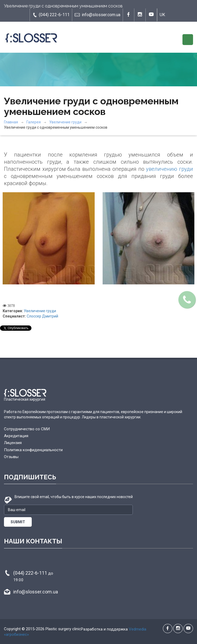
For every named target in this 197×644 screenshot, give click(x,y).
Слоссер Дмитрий (42, 316)
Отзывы (11, 457)
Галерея (34, 122)
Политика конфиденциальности (33, 450)
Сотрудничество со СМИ (27, 429)
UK (162, 15)
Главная (11, 122)
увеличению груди (169, 169)
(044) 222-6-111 (51, 15)
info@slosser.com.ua (97, 15)
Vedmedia (138, 629)
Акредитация (16, 436)
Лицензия (13, 443)
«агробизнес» (16, 634)
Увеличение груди (65, 122)
